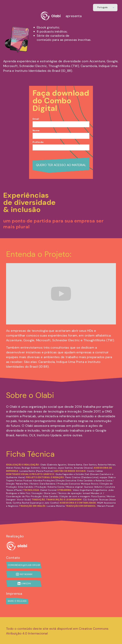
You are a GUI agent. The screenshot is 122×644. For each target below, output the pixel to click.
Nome (36, 130)
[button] (105, 8)
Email (36, 119)
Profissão (38, 142)
